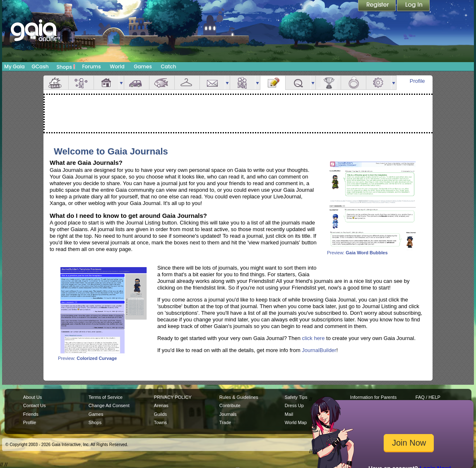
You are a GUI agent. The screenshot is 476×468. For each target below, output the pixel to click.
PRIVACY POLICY (173, 397)
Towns (160, 422)
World (117, 66)
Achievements (328, 83)
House (106, 83)
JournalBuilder (319, 350)
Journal (273, 83)
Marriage (353, 83)
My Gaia (14, 66)
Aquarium (162, 83)
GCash (40, 66)
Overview (56, 83)
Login (413, 6)
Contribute (230, 405)
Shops (66, 67)
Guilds (160, 414)
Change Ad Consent (109, 405)
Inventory (187, 83)
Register (377, 6)
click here (314, 338)
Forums (91, 66)
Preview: (373, 251)
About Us (32, 397)
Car (137, 83)
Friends (243, 83)
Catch (169, 66)
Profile (417, 81)
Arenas (161, 405)
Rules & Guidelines (239, 397)
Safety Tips (296, 397)
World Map (296, 422)
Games (143, 66)
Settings (379, 83)
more (121, 83)
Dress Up (294, 405)
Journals (228, 414)
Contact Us (35, 405)
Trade (225, 422)
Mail (212, 83)
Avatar (81, 83)
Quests (298, 83)
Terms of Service (106, 397)
